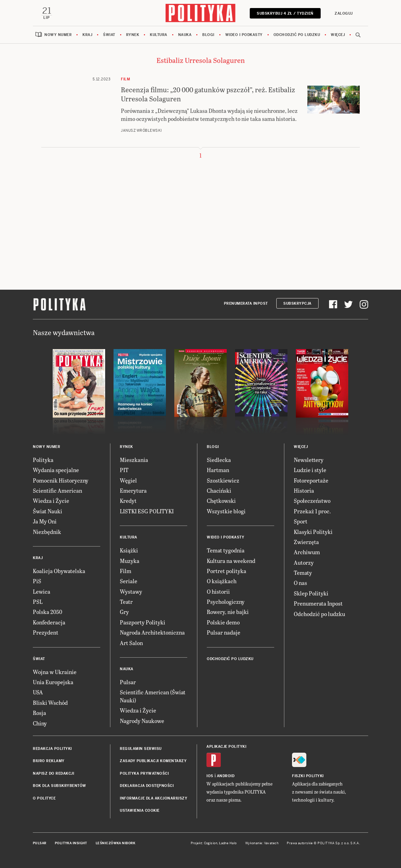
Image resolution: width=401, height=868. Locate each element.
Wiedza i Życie (51, 501)
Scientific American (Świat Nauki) (153, 696)
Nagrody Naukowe (142, 721)
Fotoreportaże (311, 480)
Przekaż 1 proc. (312, 511)
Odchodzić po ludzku (297, 35)
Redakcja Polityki (52, 749)
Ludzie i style (310, 470)
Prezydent (46, 632)
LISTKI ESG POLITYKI (147, 511)
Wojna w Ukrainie (55, 672)
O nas (300, 583)
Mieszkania (134, 460)
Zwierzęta (306, 542)
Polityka (43, 460)
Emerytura (133, 490)
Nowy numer (58, 35)
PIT (124, 470)
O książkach (222, 581)
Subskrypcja (297, 303)
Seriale (129, 581)
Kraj (87, 35)
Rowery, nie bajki (228, 612)
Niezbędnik (47, 532)
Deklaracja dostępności (147, 786)
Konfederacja (49, 622)
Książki (129, 550)
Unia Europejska (53, 682)
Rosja (39, 713)
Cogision (211, 843)
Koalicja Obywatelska (59, 571)
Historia (304, 490)
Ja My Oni (45, 521)
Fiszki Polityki (308, 776)
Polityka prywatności (144, 773)
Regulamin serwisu (141, 749)
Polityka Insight (71, 843)
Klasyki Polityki (313, 532)
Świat (109, 35)
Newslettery (309, 460)
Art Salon (131, 643)
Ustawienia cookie (140, 811)
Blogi (208, 35)
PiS (37, 581)
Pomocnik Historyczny (61, 480)
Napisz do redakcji (53, 773)
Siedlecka (219, 460)
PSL (38, 602)
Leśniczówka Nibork (115, 843)
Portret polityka (227, 571)
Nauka (185, 35)
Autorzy (304, 562)
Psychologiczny (226, 602)
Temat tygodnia (226, 550)
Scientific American (57, 490)
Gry (124, 612)
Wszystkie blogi (226, 511)
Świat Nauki (48, 511)
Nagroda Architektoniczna (152, 632)
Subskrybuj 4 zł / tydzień (285, 13)
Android (226, 776)
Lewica (42, 591)
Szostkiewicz (223, 480)
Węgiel (128, 480)
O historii (218, 591)
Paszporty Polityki (143, 622)
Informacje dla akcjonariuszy (154, 798)
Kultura (159, 35)
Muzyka (130, 561)
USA (38, 692)
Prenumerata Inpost (246, 303)
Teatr (126, 602)
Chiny (40, 723)
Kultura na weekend (231, 561)
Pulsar (128, 682)
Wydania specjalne (56, 470)
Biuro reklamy (49, 761)
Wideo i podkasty (244, 35)
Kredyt (128, 501)
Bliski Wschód (50, 703)
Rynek (133, 35)
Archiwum (307, 552)
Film (126, 571)
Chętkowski (221, 501)
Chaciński (219, 490)
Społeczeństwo (312, 501)
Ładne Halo (228, 843)
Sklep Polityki (311, 593)
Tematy (303, 573)
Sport (301, 521)
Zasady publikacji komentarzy (153, 761)
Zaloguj (344, 13)
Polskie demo (223, 622)
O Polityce (44, 798)
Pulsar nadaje (224, 632)
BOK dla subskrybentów (60, 786)
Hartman (218, 470)
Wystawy (131, 591)
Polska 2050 (48, 612)
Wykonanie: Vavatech (262, 843)
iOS (210, 776)
